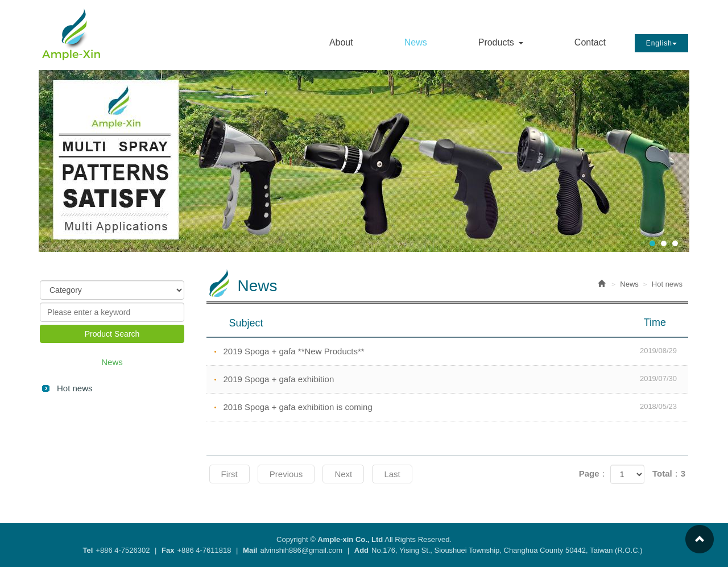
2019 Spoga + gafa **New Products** (456, 351)
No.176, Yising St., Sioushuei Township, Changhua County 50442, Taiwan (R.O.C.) (507, 550)
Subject (455, 322)
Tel (88, 550)
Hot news (75, 388)
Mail (250, 550)
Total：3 (669, 473)
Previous (286, 474)
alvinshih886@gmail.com (301, 550)
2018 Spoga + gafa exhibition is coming (456, 407)
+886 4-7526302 (123, 550)
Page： (593, 473)
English (661, 43)
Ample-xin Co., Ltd (71, 34)
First (229, 474)
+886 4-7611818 (204, 550)
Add (361, 550)
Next (343, 474)
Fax (168, 550)
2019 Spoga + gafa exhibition (456, 379)
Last (392, 474)
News (629, 284)
